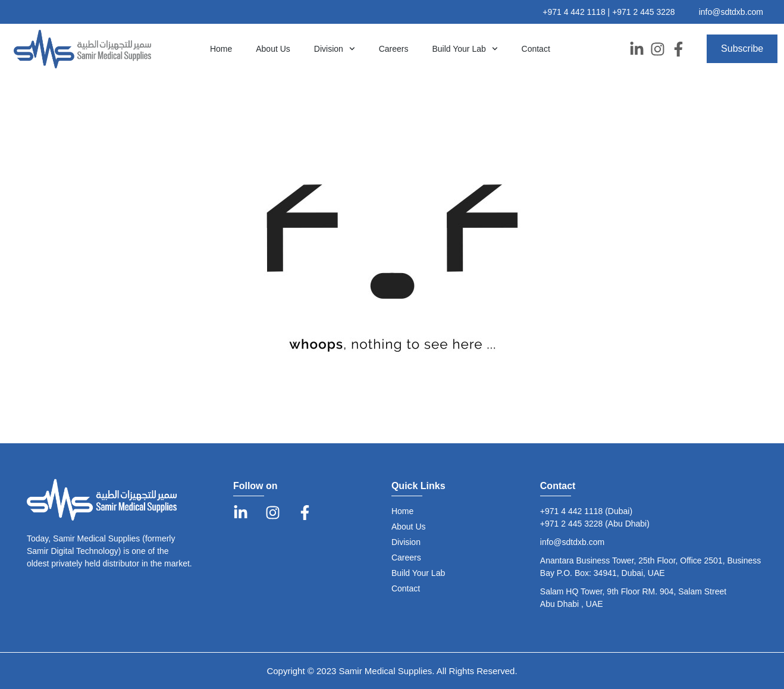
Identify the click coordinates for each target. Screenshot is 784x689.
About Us (273, 49)
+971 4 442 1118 (575, 12)
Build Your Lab (465, 49)
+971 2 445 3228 (644, 12)
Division (335, 49)
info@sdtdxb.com (731, 12)
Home (221, 49)
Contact (536, 49)
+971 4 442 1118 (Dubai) (586, 511)
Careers (394, 49)
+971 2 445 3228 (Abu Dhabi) (595, 524)
